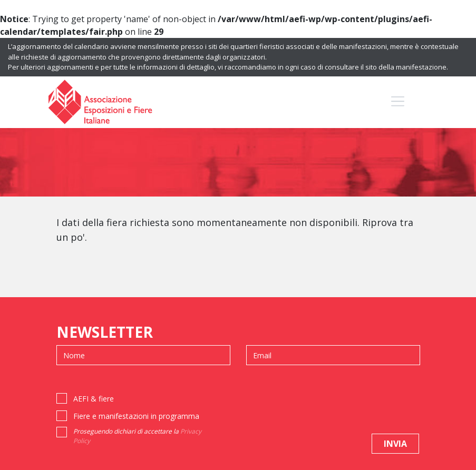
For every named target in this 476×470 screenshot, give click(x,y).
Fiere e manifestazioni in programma (136, 416)
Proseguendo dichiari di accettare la (137, 436)
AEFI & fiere (94, 399)
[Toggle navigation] (398, 101)
